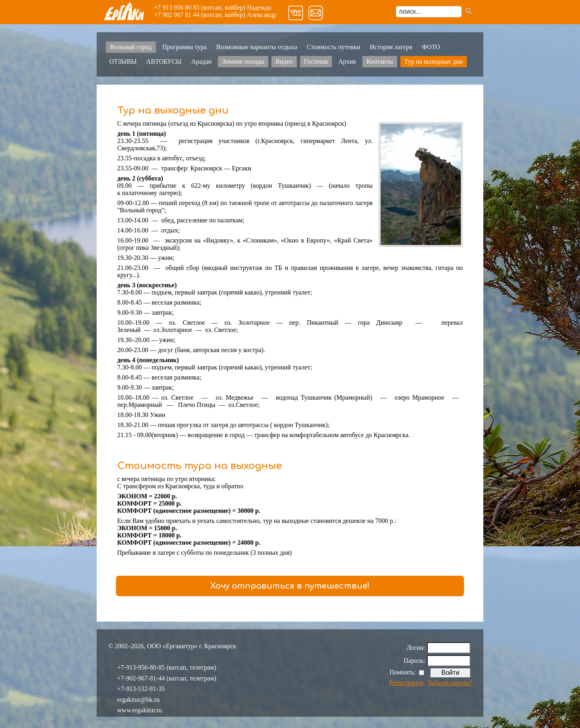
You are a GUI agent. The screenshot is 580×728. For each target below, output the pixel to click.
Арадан (201, 61)
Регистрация (406, 683)
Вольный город (131, 47)
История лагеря (391, 47)
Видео (284, 61)
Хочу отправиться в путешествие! (290, 586)
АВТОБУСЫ (164, 61)
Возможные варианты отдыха (257, 47)
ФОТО (431, 47)
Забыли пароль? (450, 683)
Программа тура (184, 47)
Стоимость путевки (333, 47)
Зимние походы (243, 61)
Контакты (380, 61)
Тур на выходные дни (434, 61)
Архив (347, 61)
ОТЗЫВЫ (123, 61)
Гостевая (316, 61)
